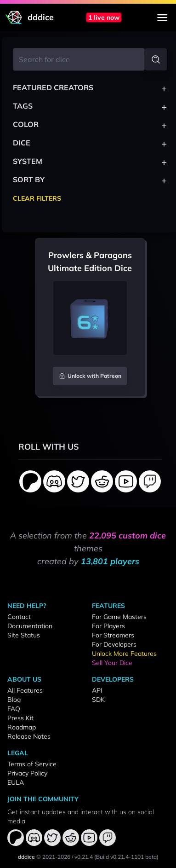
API (97, 690)
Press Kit (20, 718)
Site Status (24, 635)
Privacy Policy (27, 773)
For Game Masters (119, 617)
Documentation (30, 626)
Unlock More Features (124, 654)
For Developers (114, 644)
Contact (19, 617)
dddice (26, 857)
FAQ (14, 709)
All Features (25, 690)
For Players (108, 626)
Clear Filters (37, 198)
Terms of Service (32, 764)
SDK (98, 700)
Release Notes (29, 736)
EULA (16, 782)
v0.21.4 (84, 857)
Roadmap (22, 727)
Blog (14, 700)
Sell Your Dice (112, 663)
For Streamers (113, 635)
